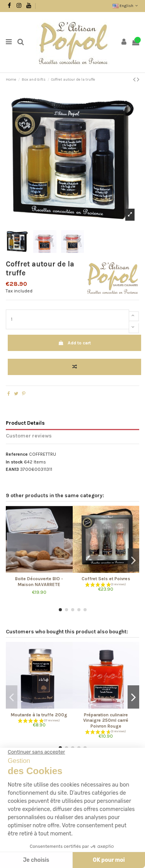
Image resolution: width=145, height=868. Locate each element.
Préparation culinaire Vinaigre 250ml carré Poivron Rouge (106, 720)
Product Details (25, 423)
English (126, 6)
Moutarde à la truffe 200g (39, 715)
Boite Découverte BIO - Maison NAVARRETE (39, 581)
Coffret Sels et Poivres (106, 579)
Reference (17, 454)
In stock (14, 462)
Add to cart (74, 343)
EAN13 (12, 469)
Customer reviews (29, 436)
